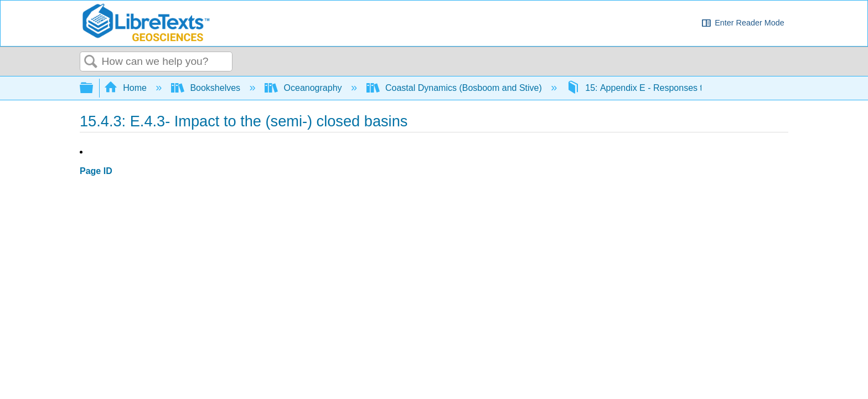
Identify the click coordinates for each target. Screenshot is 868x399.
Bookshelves (207, 88)
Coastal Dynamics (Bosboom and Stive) (456, 88)
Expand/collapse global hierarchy (94, 88)
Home (127, 88)
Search (91, 62)
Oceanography (304, 88)
